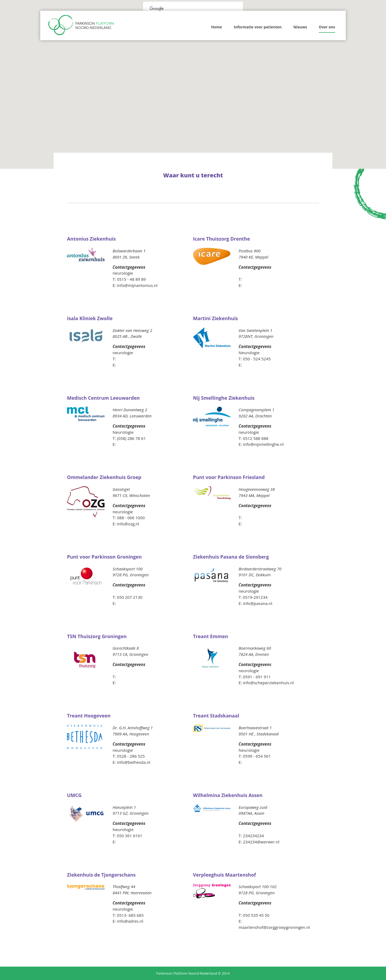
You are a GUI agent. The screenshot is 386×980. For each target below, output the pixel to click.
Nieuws (300, 27)
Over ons (327, 27)
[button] (208, 135)
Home (217, 27)
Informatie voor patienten (258, 27)
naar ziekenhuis (130, 270)
